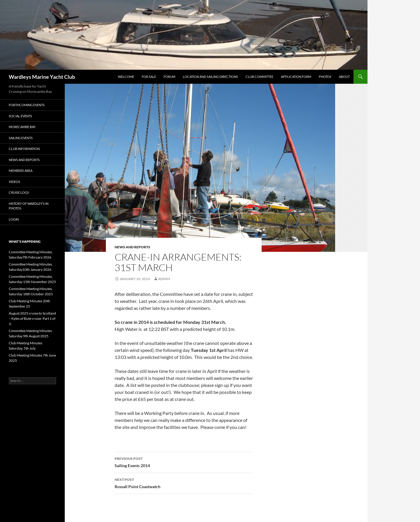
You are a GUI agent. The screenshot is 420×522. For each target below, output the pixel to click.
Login (14, 219)
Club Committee (259, 77)
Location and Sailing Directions (210, 77)
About (344, 77)
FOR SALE (149, 77)
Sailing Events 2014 (184, 462)
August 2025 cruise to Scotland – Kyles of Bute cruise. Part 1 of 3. (32, 318)
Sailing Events (21, 138)
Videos (14, 182)
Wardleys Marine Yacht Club (42, 77)
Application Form (296, 77)
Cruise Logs (19, 192)
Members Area (21, 171)
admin (164, 279)
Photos (325, 77)
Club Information (24, 149)
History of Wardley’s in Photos (29, 206)
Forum (169, 77)
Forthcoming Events (27, 105)
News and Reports (132, 247)
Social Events (20, 116)
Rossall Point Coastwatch (184, 483)
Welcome (126, 77)
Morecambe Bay (22, 127)
